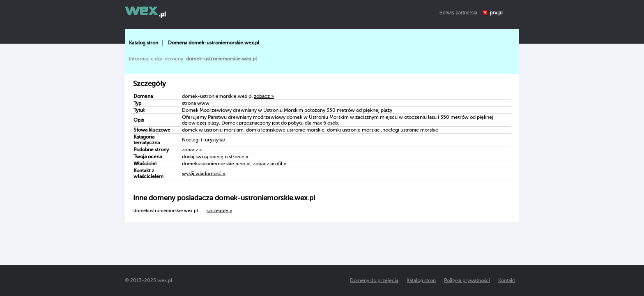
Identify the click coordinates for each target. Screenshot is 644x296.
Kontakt (507, 280)
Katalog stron (144, 43)
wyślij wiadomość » (204, 173)
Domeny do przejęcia (374, 280)
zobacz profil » (270, 164)
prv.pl (496, 13)
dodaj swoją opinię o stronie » (215, 157)
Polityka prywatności (467, 280)
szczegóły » (219, 211)
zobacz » (264, 96)
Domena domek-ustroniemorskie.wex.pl (214, 43)
